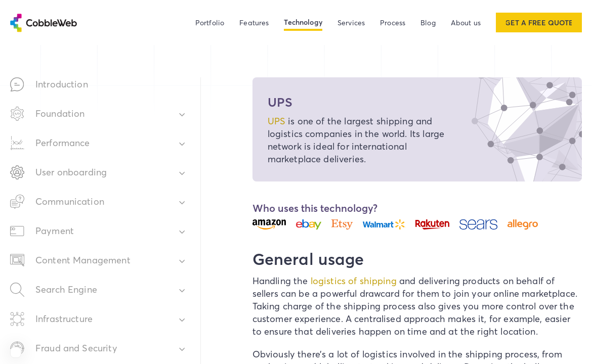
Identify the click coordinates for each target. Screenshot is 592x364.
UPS (277, 121)
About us (466, 22)
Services (351, 22)
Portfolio (210, 22)
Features (254, 22)
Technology (303, 22)
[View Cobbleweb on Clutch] (16, 352)
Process (393, 22)
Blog (428, 22)
